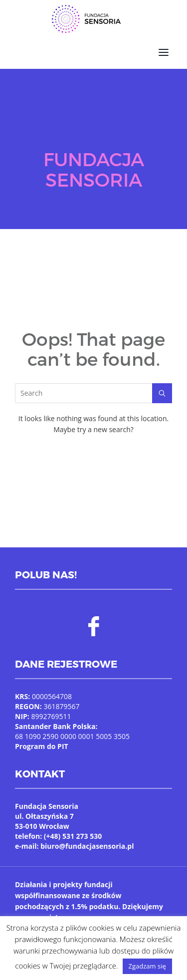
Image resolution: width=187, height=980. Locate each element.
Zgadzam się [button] (147, 966)
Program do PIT (42, 746)
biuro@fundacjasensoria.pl (87, 846)
